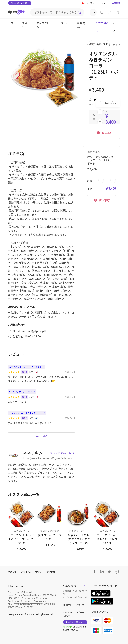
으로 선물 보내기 (75, 622)
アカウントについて (68, 614)
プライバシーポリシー (32, 572)
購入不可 (104, 133)
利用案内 (52, 572)
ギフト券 (80, 605)
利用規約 (13, 572)
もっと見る (42, 436)
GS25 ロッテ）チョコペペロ (22, 392)
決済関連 (80, 612)
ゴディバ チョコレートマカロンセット (26, 367)
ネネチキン (114, 44)
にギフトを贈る (20, 3)
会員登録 (116, 3)
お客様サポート (74, 586)
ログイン (103, 3)
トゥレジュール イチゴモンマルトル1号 (27, 413)
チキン (101, 44)
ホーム (90, 44)
